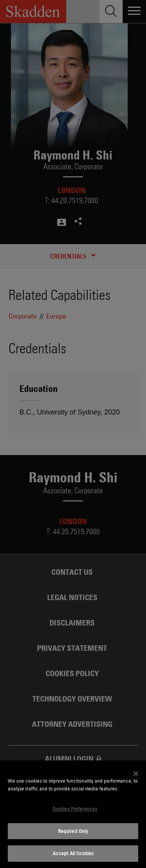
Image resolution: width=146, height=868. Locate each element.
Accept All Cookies (73, 853)
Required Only (73, 831)
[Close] (136, 774)
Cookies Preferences (75, 809)
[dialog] (73, 814)
